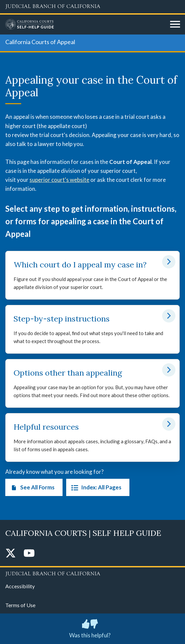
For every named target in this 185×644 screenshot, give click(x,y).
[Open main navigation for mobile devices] (175, 25)
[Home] (85, 25)
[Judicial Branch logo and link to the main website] (92, 7)
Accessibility (20, 586)
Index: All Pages (95, 487)
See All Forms (31, 487)
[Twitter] (11, 554)
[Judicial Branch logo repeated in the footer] (92, 573)
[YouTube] (29, 554)
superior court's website (59, 180)
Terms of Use (20, 605)
